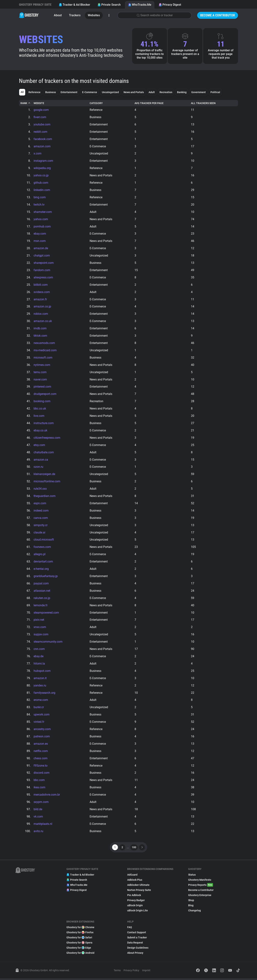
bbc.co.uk (40, 409)
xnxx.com (40, 628)
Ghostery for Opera (79, 944)
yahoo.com (41, 219)
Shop (191, 902)
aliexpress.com (43, 278)
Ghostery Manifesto (200, 881)
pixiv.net (39, 621)
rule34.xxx (40, 490)
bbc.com (39, 782)
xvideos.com (42, 292)
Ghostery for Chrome (80, 929)
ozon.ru (38, 468)
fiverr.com (40, 117)
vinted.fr (39, 723)
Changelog (194, 912)
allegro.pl (40, 555)
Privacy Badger (136, 902)
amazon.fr (40, 300)
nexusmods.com (44, 343)
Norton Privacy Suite (139, 892)
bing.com (40, 197)
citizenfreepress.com (47, 438)
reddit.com (40, 132)
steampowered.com (46, 614)
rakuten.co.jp (42, 599)
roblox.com (41, 314)
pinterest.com (42, 387)
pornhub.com (42, 227)
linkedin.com (42, 190)
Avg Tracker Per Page (149, 103)
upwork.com (42, 716)
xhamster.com (43, 212)
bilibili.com (41, 285)
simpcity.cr (41, 526)
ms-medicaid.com (45, 351)
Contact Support (137, 934)
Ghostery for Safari (79, 939)
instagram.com (43, 161)
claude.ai (39, 533)
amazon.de (41, 249)
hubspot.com (42, 672)
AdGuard (132, 876)
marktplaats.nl (43, 825)
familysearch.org (44, 694)
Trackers (75, 15)
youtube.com (42, 124)
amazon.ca (41, 460)
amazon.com (42, 146)
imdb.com (40, 329)
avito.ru (38, 833)
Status (192, 876)
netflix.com (41, 752)
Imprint (146, 972)
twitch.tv (39, 205)
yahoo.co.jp (41, 176)
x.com (38, 154)
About (58, 15)
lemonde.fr (41, 606)
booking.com (42, 402)
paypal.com (41, 584)
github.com (41, 183)
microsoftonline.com (47, 482)
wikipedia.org (42, 168)
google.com (41, 110)
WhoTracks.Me (140, 5)
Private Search (109, 5)
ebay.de (39, 658)
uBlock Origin (135, 907)
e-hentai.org (41, 570)
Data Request (135, 944)
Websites (94, 15)
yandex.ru (40, 687)
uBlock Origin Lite (138, 912)
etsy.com (39, 446)
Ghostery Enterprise (200, 897)
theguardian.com (45, 497)
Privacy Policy (131, 972)
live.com (39, 417)
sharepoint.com (44, 263)
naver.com (40, 380)
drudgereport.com (45, 395)
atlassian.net (42, 592)
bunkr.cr (39, 709)
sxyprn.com (41, 804)
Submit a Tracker (137, 939)
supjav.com (41, 636)
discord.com (42, 774)
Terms (117, 972)
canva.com (41, 519)
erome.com (41, 701)
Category (96, 103)
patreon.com (42, 738)
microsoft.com (43, 358)
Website (39, 103)
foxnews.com (42, 548)
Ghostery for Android (80, 954)
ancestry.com (42, 731)
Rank (26, 103)
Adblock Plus (135, 881)
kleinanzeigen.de (44, 475)
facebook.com (43, 139)
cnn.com (39, 650)
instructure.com (44, 424)
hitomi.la (39, 665)
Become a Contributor (218, 15)
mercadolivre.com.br (47, 796)
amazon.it (40, 679)
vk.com (38, 818)
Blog (191, 907)
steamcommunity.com (48, 643)
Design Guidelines (138, 949)
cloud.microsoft (44, 541)
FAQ (130, 929)
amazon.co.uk (43, 322)
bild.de (38, 811)
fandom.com (42, 270)
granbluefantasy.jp (46, 577)
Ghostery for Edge (79, 949)
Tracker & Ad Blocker (74, 5)
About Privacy (135, 954)
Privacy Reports (201, 887)
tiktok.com (40, 336)
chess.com (41, 760)
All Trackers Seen (203, 103)
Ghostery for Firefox (80, 934)
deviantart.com (43, 563)
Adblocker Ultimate (138, 887)
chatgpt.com (42, 256)
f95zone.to (41, 767)
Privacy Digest (170, 5)
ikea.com (39, 789)
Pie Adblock (134, 897)
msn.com (40, 241)
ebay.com (40, 234)
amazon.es (41, 745)
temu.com (40, 373)
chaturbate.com (44, 453)
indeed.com (41, 511)
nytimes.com (42, 365)
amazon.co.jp (42, 307)
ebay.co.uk (40, 431)
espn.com (40, 504)
